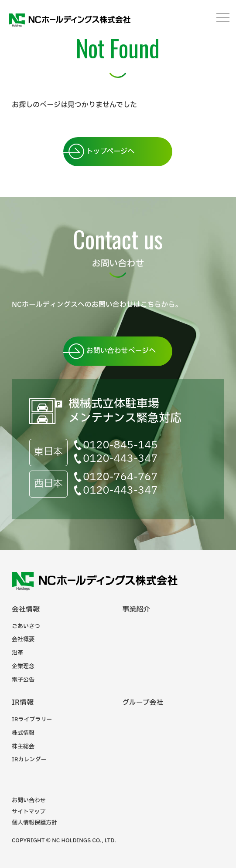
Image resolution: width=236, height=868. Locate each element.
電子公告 (23, 680)
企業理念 (23, 666)
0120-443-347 (120, 459)
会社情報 (26, 609)
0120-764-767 (120, 477)
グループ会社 (143, 703)
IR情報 (23, 703)
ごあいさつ (26, 626)
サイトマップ (29, 812)
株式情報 (23, 733)
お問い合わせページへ (121, 351)
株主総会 (23, 747)
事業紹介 (136, 609)
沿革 (17, 653)
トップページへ (110, 151)
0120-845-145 (120, 445)
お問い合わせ (29, 801)
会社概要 (23, 639)
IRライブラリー (32, 720)
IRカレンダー (29, 760)
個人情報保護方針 (34, 823)
